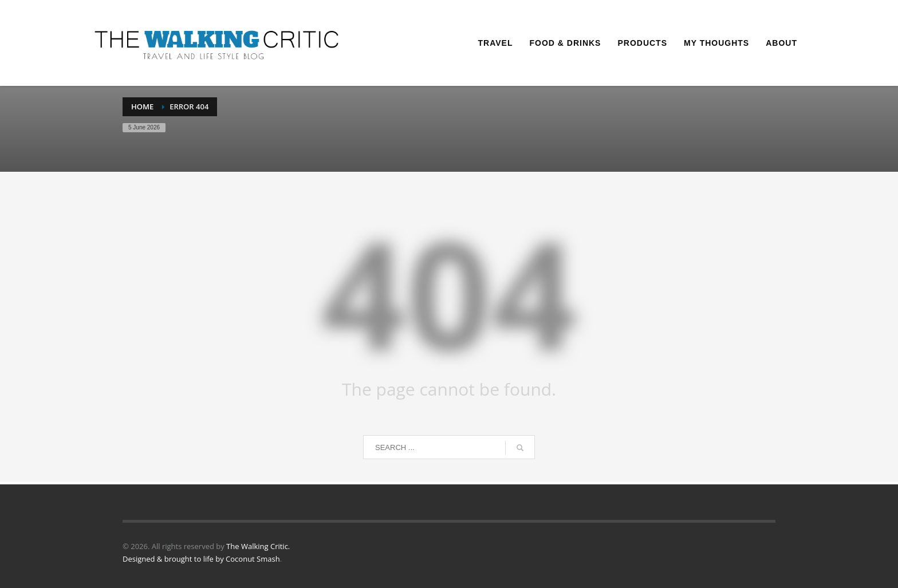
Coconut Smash (253, 559)
